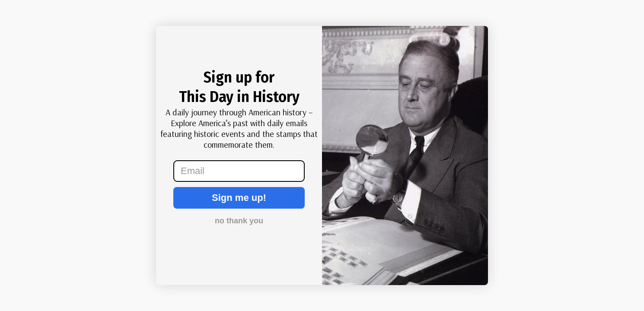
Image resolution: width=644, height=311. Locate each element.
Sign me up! (239, 198)
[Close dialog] (69, 39)
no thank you (239, 221)
